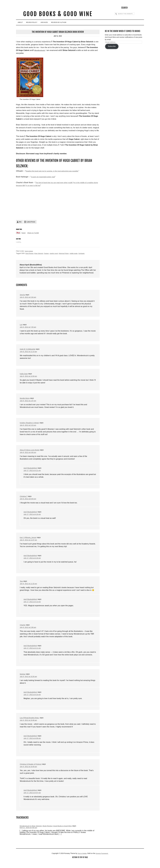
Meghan (23, 679)
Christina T (24, 499)
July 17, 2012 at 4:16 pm (33, 517)
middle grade (79, 253)
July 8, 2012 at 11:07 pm (29, 543)
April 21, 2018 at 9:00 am (29, 834)
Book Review (30, 253)
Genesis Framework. (103, 860)
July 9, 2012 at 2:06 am (29, 632)
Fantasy (49, 253)
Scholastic (88, 253)
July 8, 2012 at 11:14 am (29, 352)
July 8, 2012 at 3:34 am (29, 297)
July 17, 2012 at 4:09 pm (33, 744)
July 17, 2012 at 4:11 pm (33, 653)
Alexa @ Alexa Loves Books (31, 452)
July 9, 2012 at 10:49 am (29, 773)
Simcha (23, 294)
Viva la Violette (81, 860)
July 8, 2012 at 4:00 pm (29, 454)
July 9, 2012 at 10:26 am (29, 681)
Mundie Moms (25, 399)
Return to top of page (80, 864)
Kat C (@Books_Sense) (29, 540)
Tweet (24, 233)
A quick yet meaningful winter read (44, 177)
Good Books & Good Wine (58, 14)
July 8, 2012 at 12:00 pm (29, 377)
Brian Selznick (40, 253)
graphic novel (57, 253)
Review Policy (39, 23)
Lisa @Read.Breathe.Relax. (31, 723)
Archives (56, 23)
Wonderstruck (40, 50)
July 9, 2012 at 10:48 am (29, 726)
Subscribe (112, 46)
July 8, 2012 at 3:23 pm (29, 427)
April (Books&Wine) (31, 470)
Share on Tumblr (34, 233)
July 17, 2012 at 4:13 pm (33, 606)
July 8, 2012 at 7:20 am (29, 327)
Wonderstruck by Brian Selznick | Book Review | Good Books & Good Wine (49, 833)
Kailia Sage (24, 374)
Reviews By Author (76, 23)
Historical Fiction (68, 253)
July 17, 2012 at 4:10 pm (33, 700)
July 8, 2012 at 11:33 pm (29, 587)
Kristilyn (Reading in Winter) (31, 424)
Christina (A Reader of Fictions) (32, 770)
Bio (20, 222)
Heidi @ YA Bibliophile (29, 350)
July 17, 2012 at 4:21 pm (33, 473)
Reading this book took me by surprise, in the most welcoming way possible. (56, 171)
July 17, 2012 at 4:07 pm (33, 799)
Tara (21, 585)
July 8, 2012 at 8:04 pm (29, 501)
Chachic (23, 629)
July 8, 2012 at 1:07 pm (29, 402)
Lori (21, 325)
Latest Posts (31, 222)
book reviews (29, 251)
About (22, 23)
